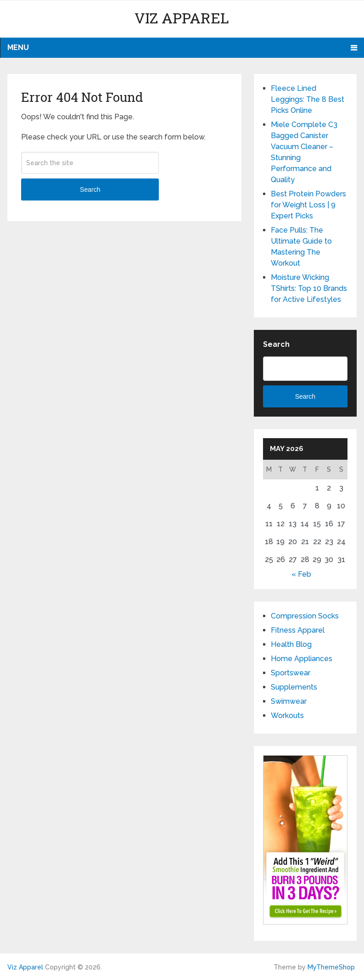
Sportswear (291, 673)
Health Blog (291, 644)
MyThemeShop (331, 967)
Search (90, 189)
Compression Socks (305, 616)
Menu (18, 47)
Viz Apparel (182, 18)
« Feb (301, 574)
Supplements (294, 687)
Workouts (287, 716)
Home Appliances (302, 659)
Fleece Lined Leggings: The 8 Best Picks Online (308, 99)
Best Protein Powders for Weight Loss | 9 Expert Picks (308, 205)
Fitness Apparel (298, 630)
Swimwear (289, 701)
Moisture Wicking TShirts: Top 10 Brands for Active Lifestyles (309, 288)
